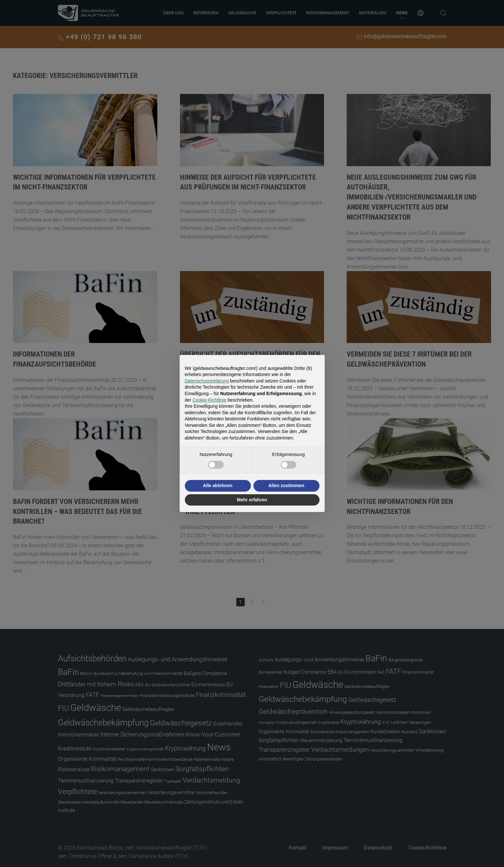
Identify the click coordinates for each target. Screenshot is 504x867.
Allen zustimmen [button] (286, 485)
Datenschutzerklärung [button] (207, 381)
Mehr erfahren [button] (252, 500)
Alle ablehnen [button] (218, 485)
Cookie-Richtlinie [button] (210, 400)
